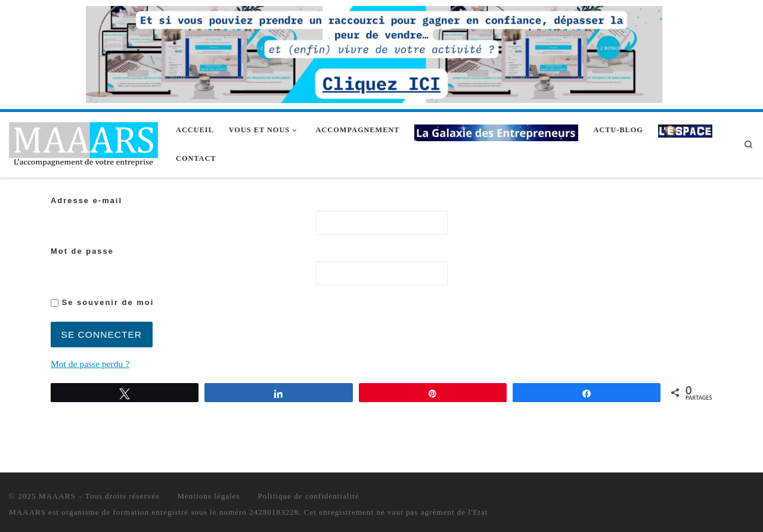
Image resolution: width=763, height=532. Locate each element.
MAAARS (57, 496)
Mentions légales (208, 496)
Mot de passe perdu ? (90, 364)
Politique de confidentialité (309, 496)
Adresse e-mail (86, 200)
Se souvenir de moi (102, 302)
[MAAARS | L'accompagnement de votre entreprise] (83, 143)
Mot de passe (82, 251)
